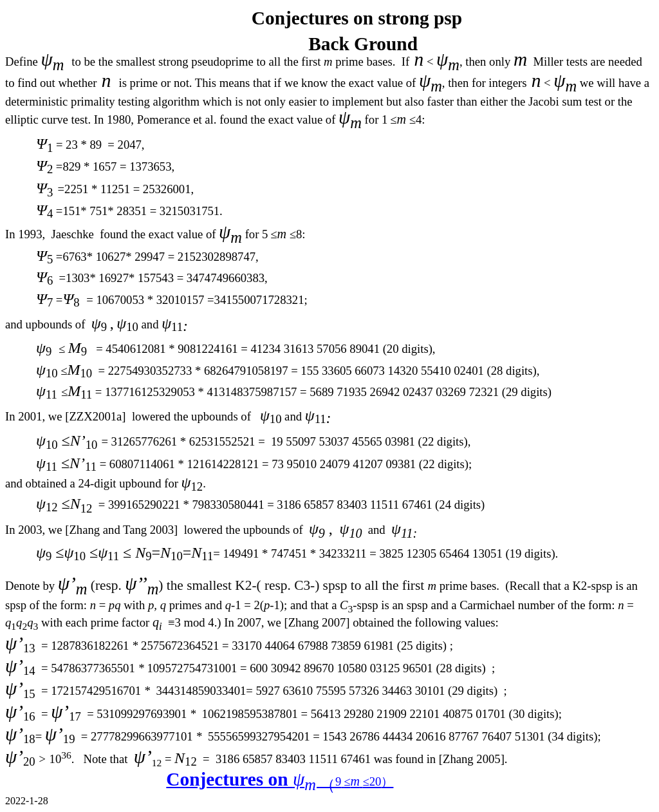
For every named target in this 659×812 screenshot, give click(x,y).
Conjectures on (280, 779)
